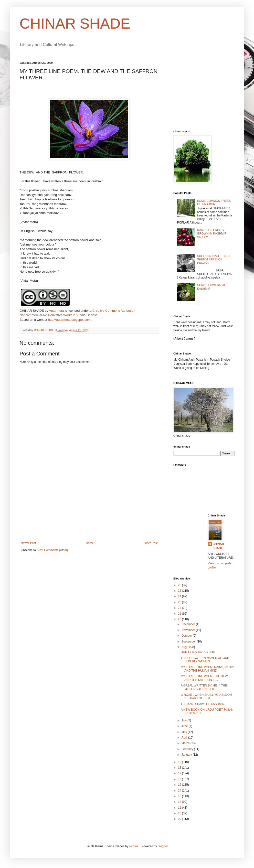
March (186, 743)
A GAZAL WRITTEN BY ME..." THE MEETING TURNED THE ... (204, 687)
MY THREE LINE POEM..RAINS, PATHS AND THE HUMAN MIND (207, 669)
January (187, 755)
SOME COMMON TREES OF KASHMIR (214, 203)
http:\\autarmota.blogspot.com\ (70, 320)
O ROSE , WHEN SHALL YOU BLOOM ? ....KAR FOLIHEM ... (206, 697)
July (185, 720)
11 (180, 808)
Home (90, 543)
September (189, 642)
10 (180, 813)
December (189, 624)
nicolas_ (135, 846)
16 (180, 779)
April (185, 738)
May (185, 732)
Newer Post (28, 543)
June (185, 726)
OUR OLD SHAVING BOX (198, 652)
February (188, 749)
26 (180, 585)
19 (180, 762)
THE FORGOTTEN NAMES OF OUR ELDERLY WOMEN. (205, 660)
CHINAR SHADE (75, 24)
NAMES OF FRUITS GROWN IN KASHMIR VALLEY (212, 234)
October (187, 636)
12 (180, 802)
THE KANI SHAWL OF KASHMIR (202, 704)
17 (180, 773)
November (189, 630)
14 (180, 791)
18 (180, 768)
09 (180, 819)
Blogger (163, 846)
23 (180, 602)
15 (180, 785)
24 (180, 596)
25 (180, 591)
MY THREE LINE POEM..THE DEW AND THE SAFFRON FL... (204, 678)
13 (180, 796)
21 (180, 614)
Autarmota (56, 311)
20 (180, 619)
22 (180, 608)
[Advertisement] (89, 505)
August (186, 647)
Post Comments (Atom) (53, 550)
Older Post (151, 543)
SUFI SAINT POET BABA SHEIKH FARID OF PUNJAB (214, 260)
